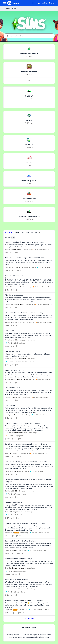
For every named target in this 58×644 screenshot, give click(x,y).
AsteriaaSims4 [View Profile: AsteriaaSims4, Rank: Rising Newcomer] (10, 359)
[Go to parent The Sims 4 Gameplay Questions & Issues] (20, 362)
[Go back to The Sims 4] (29, 96)
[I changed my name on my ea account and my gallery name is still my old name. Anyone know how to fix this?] (29, 355)
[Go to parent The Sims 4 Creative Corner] (36, 550)
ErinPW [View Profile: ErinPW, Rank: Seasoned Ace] (7, 471)
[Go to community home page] (13, 3)
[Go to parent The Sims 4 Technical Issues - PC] (17, 343)
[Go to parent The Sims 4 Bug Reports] (40, 250)
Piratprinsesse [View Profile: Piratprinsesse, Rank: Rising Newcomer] (10, 340)
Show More (29, 619)
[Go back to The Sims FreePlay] (29, 199)
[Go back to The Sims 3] (29, 120)
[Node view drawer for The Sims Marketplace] (29, 81)
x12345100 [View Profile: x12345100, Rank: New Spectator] (9, 287)
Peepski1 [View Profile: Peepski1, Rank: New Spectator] (8, 397)
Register (45, 3)
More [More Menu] (38, 232)
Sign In (51, 3)
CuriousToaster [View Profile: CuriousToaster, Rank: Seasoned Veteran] (10, 433)
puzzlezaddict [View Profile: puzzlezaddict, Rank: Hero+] (9, 533)
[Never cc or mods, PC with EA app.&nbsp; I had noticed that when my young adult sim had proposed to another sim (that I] (29, 318)
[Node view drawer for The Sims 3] (29, 129)
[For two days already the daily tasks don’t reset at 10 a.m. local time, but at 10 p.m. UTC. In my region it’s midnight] (29, 466)
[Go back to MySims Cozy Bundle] (29, 181)
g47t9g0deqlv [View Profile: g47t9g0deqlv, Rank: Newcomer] (9, 415)
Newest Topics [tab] (20, 232)
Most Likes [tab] (30, 232)
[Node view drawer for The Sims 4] (29, 105)
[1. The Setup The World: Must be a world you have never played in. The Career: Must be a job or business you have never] (29, 584)
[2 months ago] (26, 250)
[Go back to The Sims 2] (29, 145)
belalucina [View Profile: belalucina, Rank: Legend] (8, 550)
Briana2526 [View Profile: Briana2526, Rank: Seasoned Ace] (8, 250)
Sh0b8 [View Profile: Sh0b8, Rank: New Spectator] (7, 454)
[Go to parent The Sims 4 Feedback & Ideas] (16, 494)
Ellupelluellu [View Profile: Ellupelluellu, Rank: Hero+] (9, 610)
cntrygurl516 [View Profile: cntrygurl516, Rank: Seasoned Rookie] (9, 305)
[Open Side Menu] (5, 3)
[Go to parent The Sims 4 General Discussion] (16, 571)
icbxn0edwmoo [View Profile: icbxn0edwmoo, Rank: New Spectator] (10, 379)
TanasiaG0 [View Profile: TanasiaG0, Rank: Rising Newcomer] (8, 512)
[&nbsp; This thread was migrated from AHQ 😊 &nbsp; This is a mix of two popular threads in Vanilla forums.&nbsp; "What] (29, 605)
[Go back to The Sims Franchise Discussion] (29, 217)
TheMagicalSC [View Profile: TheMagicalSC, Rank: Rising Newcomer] (10, 491)
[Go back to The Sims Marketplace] (29, 72)
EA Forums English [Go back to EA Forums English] (10, 8)
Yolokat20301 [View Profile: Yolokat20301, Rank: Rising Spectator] (9, 322)
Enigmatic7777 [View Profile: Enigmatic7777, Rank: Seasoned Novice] (10, 267)
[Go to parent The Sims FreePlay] (43, 267)
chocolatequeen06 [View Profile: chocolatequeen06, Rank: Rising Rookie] (11, 589)
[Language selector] (34, 3)
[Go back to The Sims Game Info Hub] (29, 54)
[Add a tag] (13, 237)
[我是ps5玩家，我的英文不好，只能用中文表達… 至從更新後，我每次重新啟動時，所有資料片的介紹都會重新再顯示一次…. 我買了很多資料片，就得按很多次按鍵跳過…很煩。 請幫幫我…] (29, 282)
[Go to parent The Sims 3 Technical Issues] (39, 533)
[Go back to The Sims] (29, 163)
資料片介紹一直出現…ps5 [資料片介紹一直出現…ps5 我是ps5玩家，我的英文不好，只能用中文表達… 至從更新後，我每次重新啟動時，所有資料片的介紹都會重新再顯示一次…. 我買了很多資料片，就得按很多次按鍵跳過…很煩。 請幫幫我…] (14, 276)
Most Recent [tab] (9, 232)
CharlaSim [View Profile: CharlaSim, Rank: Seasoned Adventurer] (8, 568)
